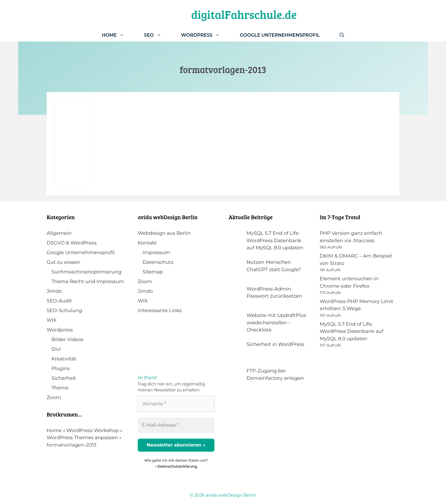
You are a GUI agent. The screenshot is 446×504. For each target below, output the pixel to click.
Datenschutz (158, 262)
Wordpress (60, 330)
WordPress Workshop (93, 430)
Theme (60, 388)
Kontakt (147, 243)
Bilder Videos (67, 339)
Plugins (61, 368)
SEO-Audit (59, 301)
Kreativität (64, 359)
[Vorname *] (176, 404)
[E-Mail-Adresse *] (176, 425)
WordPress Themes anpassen (82, 437)
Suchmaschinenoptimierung (86, 272)
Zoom (54, 397)
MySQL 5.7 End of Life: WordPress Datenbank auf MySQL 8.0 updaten (352, 331)
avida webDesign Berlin (231, 495)
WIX (52, 320)
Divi (56, 349)
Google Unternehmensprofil (280, 35)
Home (118, 35)
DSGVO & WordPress (72, 243)
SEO (157, 35)
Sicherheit (64, 378)
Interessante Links (160, 310)
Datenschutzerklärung (177, 466)
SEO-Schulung (64, 310)
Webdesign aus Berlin (164, 233)
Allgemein (59, 233)
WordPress (206, 35)
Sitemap (153, 272)
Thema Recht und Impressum (88, 281)
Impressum (156, 252)
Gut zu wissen (63, 262)
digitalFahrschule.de (244, 14)
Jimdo (54, 291)
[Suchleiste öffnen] (342, 35)
